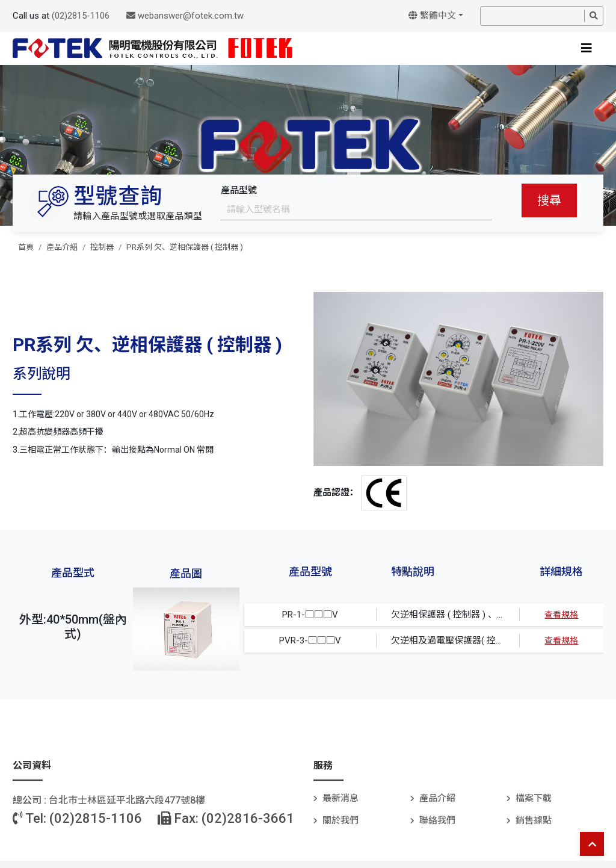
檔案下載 (534, 798)
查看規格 (561, 615)
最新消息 (340, 798)
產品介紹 (62, 247)
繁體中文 (432, 16)
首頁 (26, 247)
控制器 (102, 247)
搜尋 (549, 200)
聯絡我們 (437, 820)
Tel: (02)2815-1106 (77, 818)
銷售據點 (534, 820)
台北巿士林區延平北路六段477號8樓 (127, 800)
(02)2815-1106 (81, 16)
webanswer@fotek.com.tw (185, 16)
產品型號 (239, 190)
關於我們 (340, 820)
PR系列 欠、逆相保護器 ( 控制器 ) (185, 247)
